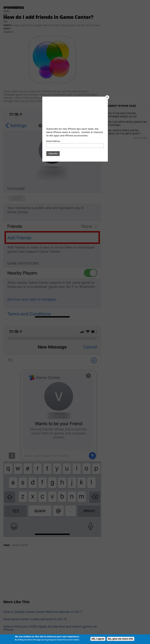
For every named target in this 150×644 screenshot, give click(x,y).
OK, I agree (98, 639)
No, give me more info (121, 639)
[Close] (107, 97)
